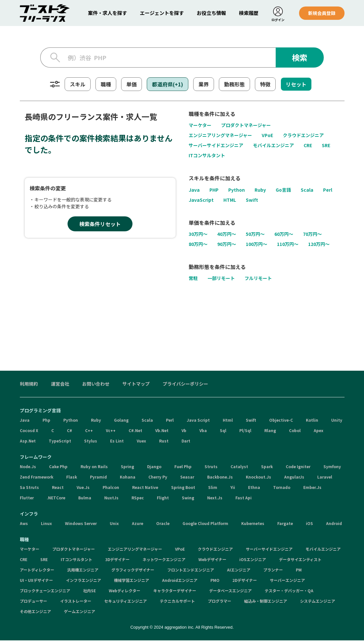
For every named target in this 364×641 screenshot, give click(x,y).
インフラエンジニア (83, 581)
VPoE (267, 136)
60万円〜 (284, 235)
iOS (309, 524)
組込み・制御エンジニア (266, 602)
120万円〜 (319, 245)
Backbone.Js (220, 477)
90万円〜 (227, 245)
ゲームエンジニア (80, 612)
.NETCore (56, 498)
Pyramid (98, 477)
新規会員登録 (322, 13)
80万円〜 (198, 245)
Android (334, 524)
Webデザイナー (212, 560)
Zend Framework (37, 477)
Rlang (270, 431)
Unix (114, 524)
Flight (163, 498)
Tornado (282, 488)
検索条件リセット (100, 224)
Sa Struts (29, 488)
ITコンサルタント (207, 156)
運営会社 (60, 384)
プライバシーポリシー (185, 384)
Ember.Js (312, 488)
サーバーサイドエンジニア (216, 146)
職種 (106, 85)
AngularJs (294, 477)
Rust (164, 441)
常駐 (193, 279)
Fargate (285, 524)
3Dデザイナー (117, 560)
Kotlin (312, 421)
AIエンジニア (239, 570)
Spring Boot (183, 488)
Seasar (187, 477)
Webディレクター (125, 591)
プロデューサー (33, 602)
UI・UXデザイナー (36, 581)
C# (69, 431)
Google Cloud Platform (205, 524)
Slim (213, 488)
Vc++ (111, 431)
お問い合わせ (96, 384)
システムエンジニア (318, 602)
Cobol (295, 431)
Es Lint (117, 441)
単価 (132, 85)
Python (237, 190)
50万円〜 (255, 235)
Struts (211, 467)
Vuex (141, 441)
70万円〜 (312, 235)
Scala (307, 190)
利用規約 (29, 384)
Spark (267, 467)
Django (154, 467)
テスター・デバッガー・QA (289, 591)
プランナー (273, 570)
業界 (204, 85)
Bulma (85, 498)
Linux (46, 524)
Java (194, 190)
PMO (215, 581)
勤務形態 (234, 85)
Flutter (27, 498)
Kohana (128, 477)
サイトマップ (136, 384)
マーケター (200, 126)
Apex (319, 431)
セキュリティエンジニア (126, 602)
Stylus (91, 441)
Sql (223, 431)
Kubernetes (253, 524)
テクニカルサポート (177, 602)
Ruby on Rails (94, 467)
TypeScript (60, 441)
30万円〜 (198, 235)
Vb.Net (162, 431)
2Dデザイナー (245, 581)
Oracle (163, 524)
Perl (328, 190)
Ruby (260, 190)
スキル (78, 85)
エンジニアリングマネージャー (220, 136)
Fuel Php (183, 467)
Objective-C (281, 421)
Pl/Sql (245, 431)
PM (299, 570)
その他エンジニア (35, 612)
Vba (203, 431)
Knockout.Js (258, 477)
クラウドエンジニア (303, 136)
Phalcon (111, 488)
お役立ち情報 (211, 13)
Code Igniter (298, 467)
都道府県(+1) (168, 85)
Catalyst (239, 467)
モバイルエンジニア (273, 146)
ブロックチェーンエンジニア (45, 591)
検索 (300, 58)
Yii (233, 488)
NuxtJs (111, 498)
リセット (296, 85)
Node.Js (28, 467)
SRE (326, 146)
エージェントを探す (162, 13)
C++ (89, 431)
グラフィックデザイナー (133, 570)
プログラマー (220, 602)
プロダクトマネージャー (246, 126)
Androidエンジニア (180, 581)
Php (46, 421)
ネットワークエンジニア (164, 560)
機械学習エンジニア (132, 581)
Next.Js (215, 498)
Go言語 (283, 190)
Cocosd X (29, 431)
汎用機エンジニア (83, 570)
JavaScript (201, 200)
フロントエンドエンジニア (191, 570)
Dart (186, 441)
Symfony (332, 467)
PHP (214, 190)
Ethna (254, 488)
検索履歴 (249, 13)
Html (228, 421)
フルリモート (258, 279)
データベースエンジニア (230, 591)
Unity (337, 421)
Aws (24, 524)
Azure (138, 524)
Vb (184, 431)
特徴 (265, 85)
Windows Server (81, 524)
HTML (230, 200)
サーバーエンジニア (287, 581)
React (58, 488)
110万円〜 (288, 245)
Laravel (325, 477)
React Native (145, 488)
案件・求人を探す (107, 13)
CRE (308, 146)
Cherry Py (158, 477)
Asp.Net (28, 441)
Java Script (198, 421)
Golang (121, 421)
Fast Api (244, 498)
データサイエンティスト (300, 560)
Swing (188, 498)
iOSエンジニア (253, 560)
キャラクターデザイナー (175, 591)
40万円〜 (227, 235)
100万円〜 (257, 245)
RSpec (138, 498)
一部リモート (221, 279)
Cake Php (58, 467)
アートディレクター (37, 570)
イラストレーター (76, 602)
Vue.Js (83, 488)
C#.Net (135, 431)
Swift (252, 200)
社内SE (89, 591)
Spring (127, 467)
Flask (72, 477)
